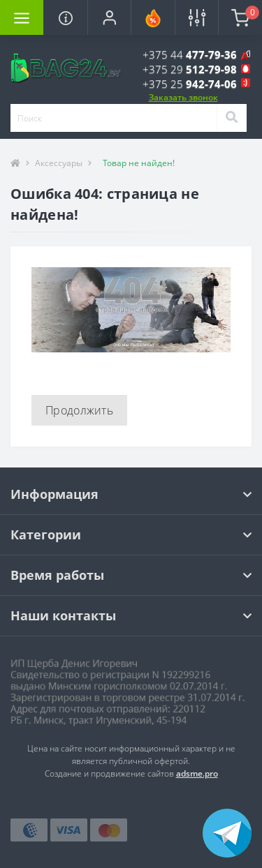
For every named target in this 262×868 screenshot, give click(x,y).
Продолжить (79, 410)
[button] (109, 17)
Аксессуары (59, 163)
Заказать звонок (183, 97)
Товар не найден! (139, 163)
